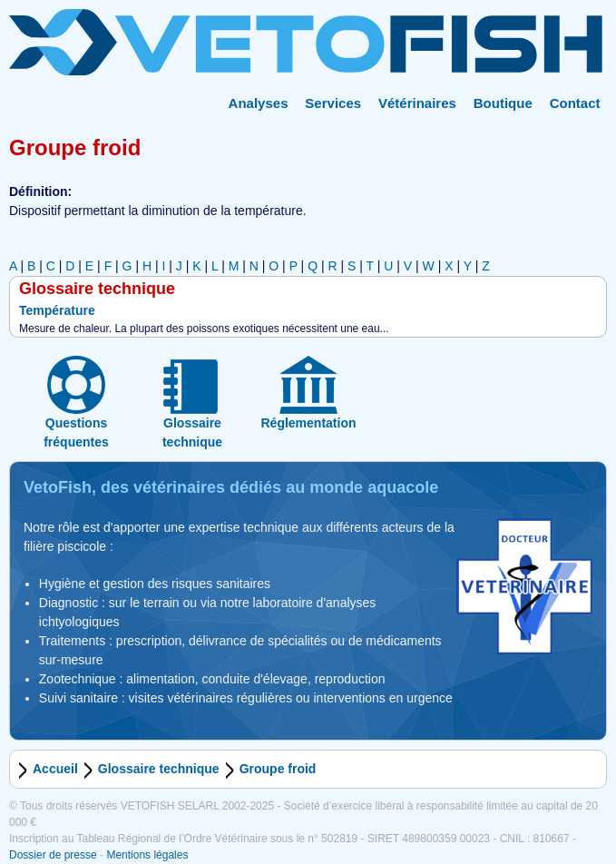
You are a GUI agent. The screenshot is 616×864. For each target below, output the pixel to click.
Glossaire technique (159, 769)
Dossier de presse (53, 855)
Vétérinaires (417, 103)
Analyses (259, 103)
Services (333, 103)
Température (57, 310)
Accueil (55, 769)
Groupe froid (278, 769)
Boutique (503, 103)
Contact (575, 103)
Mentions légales (147, 855)
